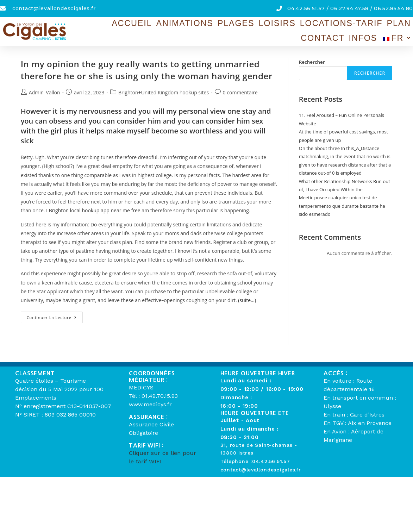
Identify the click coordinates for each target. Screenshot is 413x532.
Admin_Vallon (45, 92)
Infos (400, 23)
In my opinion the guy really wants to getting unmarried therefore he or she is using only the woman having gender (147, 70)
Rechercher (312, 62)
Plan (339, 23)
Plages (213, 23)
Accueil (132, 23)
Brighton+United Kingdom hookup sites (164, 92)
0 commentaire (240, 92)
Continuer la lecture (55, 316)
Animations (173, 23)
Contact (369, 23)
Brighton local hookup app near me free (95, 210)
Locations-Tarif (294, 23)
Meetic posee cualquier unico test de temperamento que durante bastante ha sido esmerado (342, 206)
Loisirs (245, 23)
